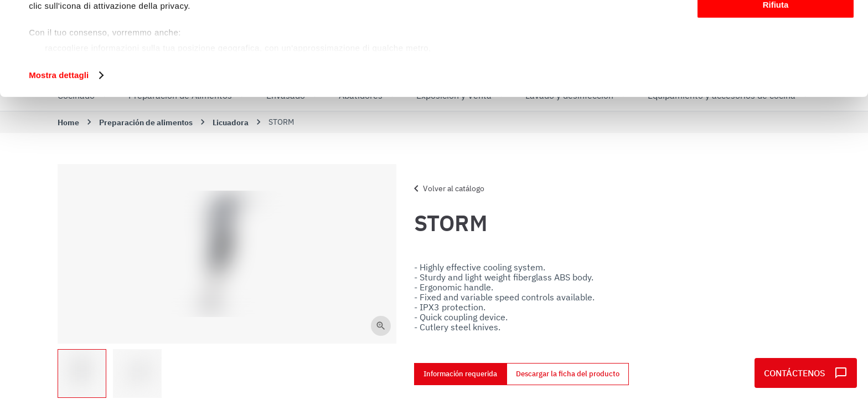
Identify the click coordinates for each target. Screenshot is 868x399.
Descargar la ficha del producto (568, 374)
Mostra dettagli (59, 163)
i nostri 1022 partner (95, 40)
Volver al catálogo (447, 188)
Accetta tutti (776, 27)
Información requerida (460, 374)
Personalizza (776, 60)
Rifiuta (776, 92)
